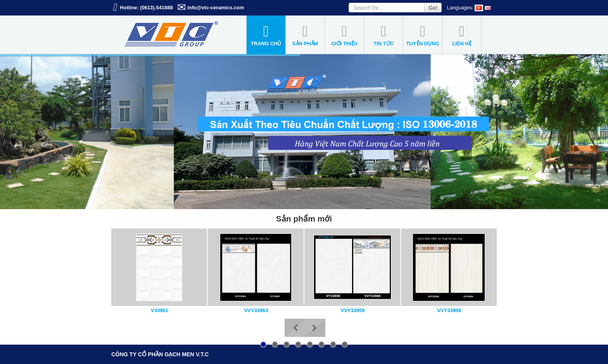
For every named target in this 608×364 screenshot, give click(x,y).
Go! (433, 8)
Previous (295, 328)
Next (315, 328)
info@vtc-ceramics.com (216, 8)
